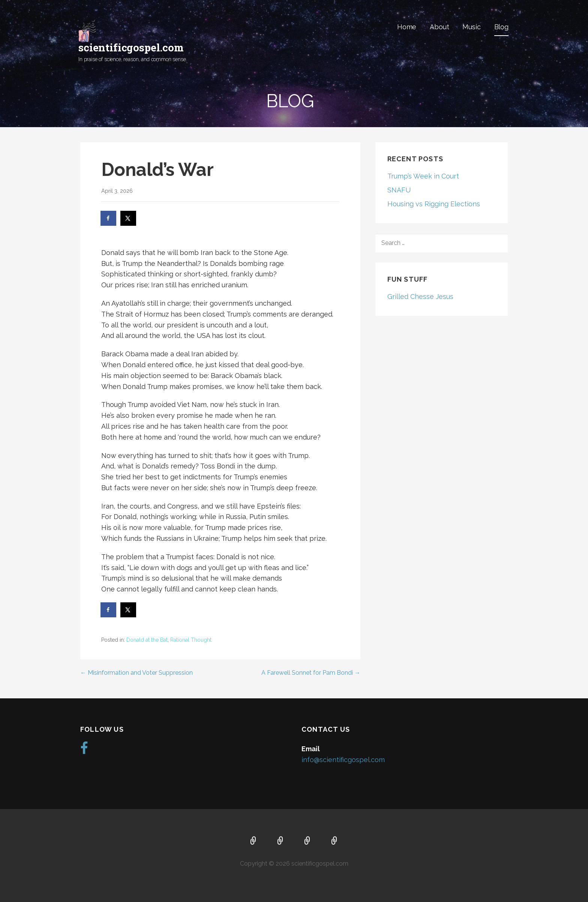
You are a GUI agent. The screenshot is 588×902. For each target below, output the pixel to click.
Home (407, 27)
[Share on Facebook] (109, 218)
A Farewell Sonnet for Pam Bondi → (311, 673)
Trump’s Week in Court (423, 176)
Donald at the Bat (147, 640)
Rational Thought (191, 640)
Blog (501, 27)
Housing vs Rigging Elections (434, 204)
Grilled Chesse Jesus (420, 296)
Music (471, 27)
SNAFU (399, 190)
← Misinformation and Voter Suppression (136, 673)
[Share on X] (129, 218)
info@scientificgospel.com (343, 760)
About (439, 27)
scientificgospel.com (131, 47)
